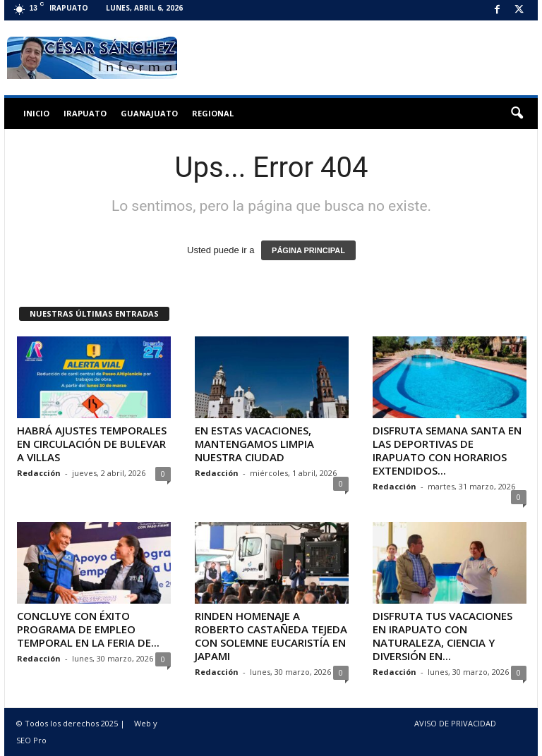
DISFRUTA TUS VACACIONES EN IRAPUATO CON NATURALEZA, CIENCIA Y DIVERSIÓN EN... (442, 636)
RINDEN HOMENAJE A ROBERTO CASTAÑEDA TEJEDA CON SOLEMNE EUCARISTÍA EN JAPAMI (271, 636)
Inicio (36, 113)
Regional (213, 113)
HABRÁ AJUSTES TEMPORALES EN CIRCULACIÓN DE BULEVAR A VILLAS (92, 444)
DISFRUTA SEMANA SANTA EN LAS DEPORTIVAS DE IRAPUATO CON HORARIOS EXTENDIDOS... (447, 450)
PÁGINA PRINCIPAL (308, 250)
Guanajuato (149, 113)
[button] (517, 114)
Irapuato (85, 113)
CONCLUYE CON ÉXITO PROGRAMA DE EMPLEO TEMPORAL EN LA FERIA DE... (88, 629)
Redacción (39, 473)
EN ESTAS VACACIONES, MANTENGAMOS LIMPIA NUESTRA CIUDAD (254, 444)
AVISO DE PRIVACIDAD (455, 723)
